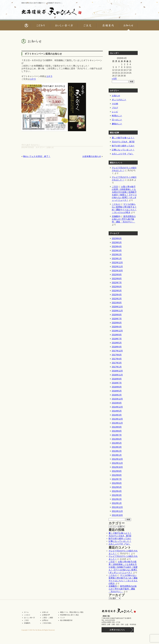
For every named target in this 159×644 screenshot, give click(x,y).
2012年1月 (117, 503)
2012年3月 (117, 495)
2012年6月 (117, 483)
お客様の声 (46, 615)
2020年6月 (117, 323)
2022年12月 (117, 263)
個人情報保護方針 (66, 620)
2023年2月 (117, 255)
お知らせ (50, 147)
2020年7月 (117, 319)
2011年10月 (117, 515)
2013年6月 (117, 439)
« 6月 (114, 79)
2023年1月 (117, 259)
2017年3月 (117, 363)
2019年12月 (117, 331)
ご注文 (115, 187)
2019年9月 (117, 335)
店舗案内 (116, 216)
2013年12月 (117, 419)
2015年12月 (117, 399)
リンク (63, 618)
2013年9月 (117, 427)
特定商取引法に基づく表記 (69, 615)
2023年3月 (117, 251)
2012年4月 (117, 491)
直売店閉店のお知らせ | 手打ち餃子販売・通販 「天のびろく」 (124, 219)
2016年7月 (117, 383)
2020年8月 (117, 315)
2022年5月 (117, 291)
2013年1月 (117, 455)
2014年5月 (117, 411)
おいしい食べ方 (29, 618)
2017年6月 (117, 355)
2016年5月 (117, 391)
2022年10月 (117, 271)
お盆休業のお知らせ (92, 156)
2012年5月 (117, 487)
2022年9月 (117, 275)
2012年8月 (117, 475)
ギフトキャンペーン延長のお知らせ (43, 54)
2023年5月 (117, 243)
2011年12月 (117, 507)
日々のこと (117, 120)
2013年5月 (117, 443)
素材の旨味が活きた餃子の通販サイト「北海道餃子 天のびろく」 (42, 3)
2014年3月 (117, 415)
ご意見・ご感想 (48, 618)
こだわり (116, 204)
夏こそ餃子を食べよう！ (123, 138)
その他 (115, 104)
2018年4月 (117, 347)
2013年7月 (117, 435)
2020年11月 (117, 311)
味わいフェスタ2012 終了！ (37, 156)
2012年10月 (117, 467)
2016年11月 (117, 375)
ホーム (26, 612)
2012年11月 (117, 463)
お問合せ (45, 620)
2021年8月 (117, 303)
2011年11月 (117, 511)
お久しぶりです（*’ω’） (123, 154)
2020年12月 (117, 307)
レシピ (115, 112)
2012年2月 (117, 499)
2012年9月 (117, 471)
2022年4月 (117, 295)
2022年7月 (117, 283)
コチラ (49, 76)
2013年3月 (117, 447)
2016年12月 (117, 371)
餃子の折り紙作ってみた (123, 146)
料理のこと (117, 116)
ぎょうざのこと (119, 100)
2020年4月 (117, 327)
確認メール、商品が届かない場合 (72, 612)
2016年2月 (117, 395)
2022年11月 (117, 267)
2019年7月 (117, 339)
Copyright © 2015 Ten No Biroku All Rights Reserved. (38, 630)
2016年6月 (117, 387)
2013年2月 (117, 451)
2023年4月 (117, 247)
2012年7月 (117, 479)
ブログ (115, 108)
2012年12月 (117, 459)
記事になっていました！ (123, 150)
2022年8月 (117, 279)
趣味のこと (117, 124)
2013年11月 (117, 423)
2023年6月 (117, 238)
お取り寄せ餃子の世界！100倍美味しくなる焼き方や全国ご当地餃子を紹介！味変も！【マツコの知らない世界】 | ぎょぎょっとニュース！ (123, 567)
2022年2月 (117, 299)
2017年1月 (117, 367)
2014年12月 (117, 407)
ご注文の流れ (47, 623)
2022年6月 (117, 287)
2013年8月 (117, 431)
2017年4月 (117, 359)
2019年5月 (117, 343)
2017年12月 (117, 351)
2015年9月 (117, 403)
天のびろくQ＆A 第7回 (123, 142)
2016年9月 (117, 379)
